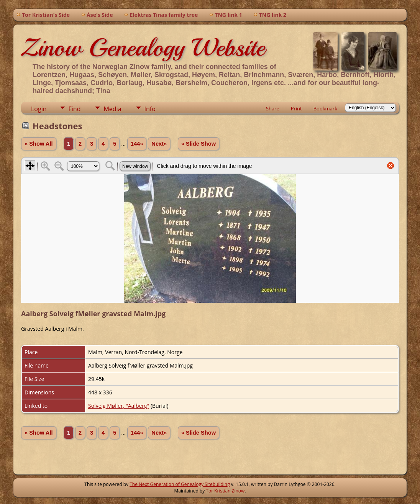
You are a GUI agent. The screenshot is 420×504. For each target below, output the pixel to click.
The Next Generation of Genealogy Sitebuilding (180, 484)
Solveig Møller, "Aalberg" (119, 406)
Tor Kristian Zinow (225, 491)
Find (75, 109)
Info (150, 109)
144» (137, 144)
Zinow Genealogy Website (143, 48)
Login (39, 109)
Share (273, 108)
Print (296, 108)
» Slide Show (199, 144)
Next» (159, 144)
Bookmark (325, 108)
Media (112, 109)
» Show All (39, 144)
